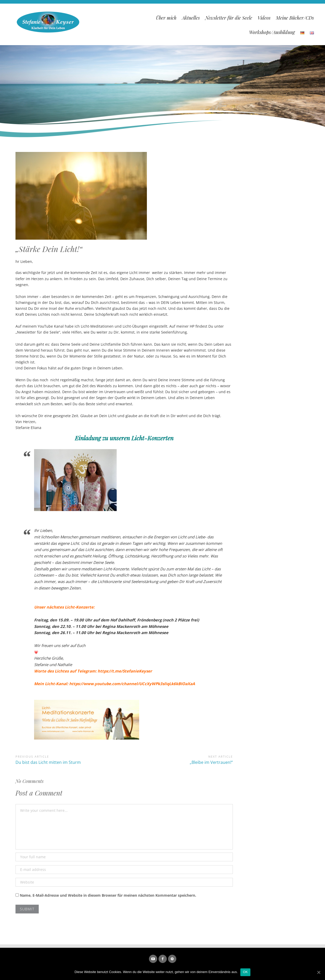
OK (245, 972)
